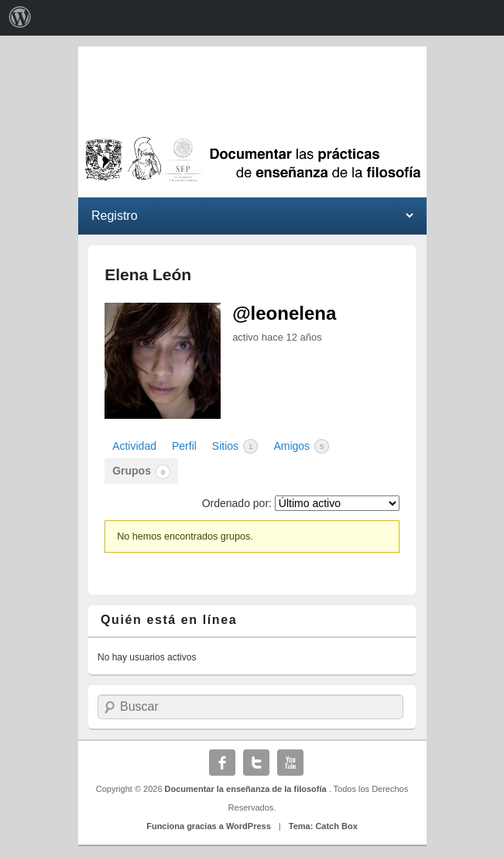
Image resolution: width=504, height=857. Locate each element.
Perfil (184, 446)
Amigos (301, 446)
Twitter (256, 763)
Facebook (222, 763)
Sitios (235, 446)
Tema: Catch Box (323, 826)
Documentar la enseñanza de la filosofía (247, 789)
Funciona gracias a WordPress (209, 826)
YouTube (290, 763)
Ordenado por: (237, 503)
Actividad (134, 446)
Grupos (141, 472)
